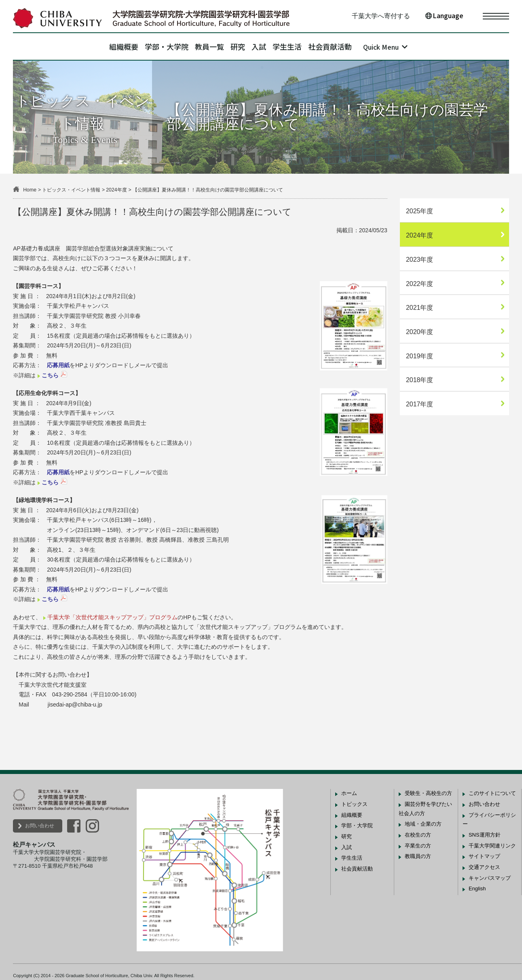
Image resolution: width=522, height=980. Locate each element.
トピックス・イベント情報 (71, 190)
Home (30, 190)
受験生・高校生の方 (428, 793)
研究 (238, 46)
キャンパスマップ (490, 878)
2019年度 (420, 356)
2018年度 (420, 380)
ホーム (349, 793)
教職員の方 (418, 856)
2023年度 (420, 260)
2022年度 (420, 284)
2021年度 (420, 308)
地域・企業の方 (423, 824)
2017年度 (420, 404)
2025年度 (420, 211)
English (477, 889)
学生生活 (307, 46)
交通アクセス (484, 867)
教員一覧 (199, 46)
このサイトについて (492, 793)
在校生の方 (418, 835)
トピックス (354, 804)
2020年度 (420, 332)
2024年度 (116, 190)
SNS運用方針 (485, 835)
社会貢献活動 (361, 46)
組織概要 (93, 46)
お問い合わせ (40, 826)
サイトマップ (484, 856)
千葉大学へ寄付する (381, 16)
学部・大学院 (146, 46)
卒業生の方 (418, 846)
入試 (269, 46)
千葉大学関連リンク (492, 846)
